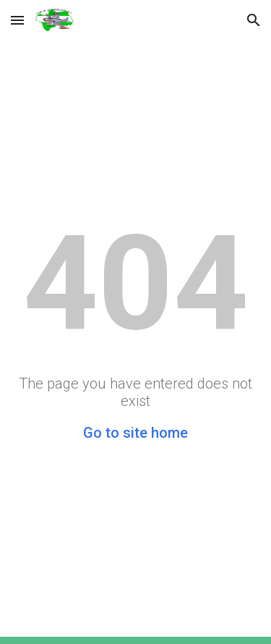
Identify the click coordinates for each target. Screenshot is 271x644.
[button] (17, 20)
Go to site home (135, 433)
